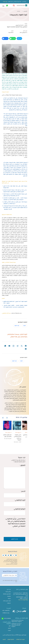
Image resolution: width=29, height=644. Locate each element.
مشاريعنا (9, 596)
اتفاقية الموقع (11, 639)
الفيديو (9, 628)
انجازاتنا (9, 599)
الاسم (23, 491)
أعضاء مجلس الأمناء (7, 601)
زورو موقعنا (5, 2)
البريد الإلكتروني (20, 500)
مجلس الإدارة (8, 592)
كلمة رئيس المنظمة (7, 594)
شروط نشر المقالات (20, 639)
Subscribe (16, 576)
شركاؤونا (9, 603)
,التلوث (24, 326)
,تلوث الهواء (17, 326)
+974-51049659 (7, 618)
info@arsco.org (6, 613)
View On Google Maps (23, 600)
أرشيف (4, 639)
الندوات (9, 631)
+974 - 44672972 (6, 611)
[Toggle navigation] (2, 6)
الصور (10, 626)
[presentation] (3, 418)
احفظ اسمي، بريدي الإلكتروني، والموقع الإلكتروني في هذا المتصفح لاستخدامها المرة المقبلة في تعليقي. (15, 523)
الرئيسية (25, 11)
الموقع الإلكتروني (20, 509)
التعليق (22, 465)
